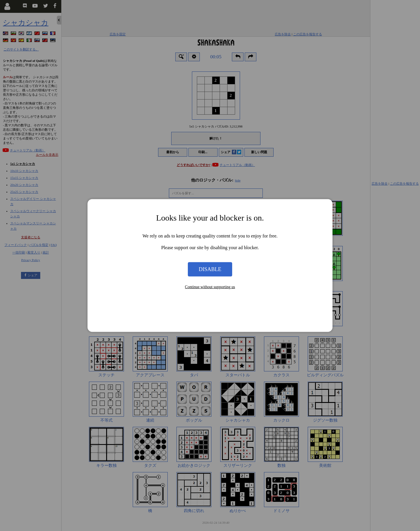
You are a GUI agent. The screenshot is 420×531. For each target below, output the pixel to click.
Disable (210, 269)
